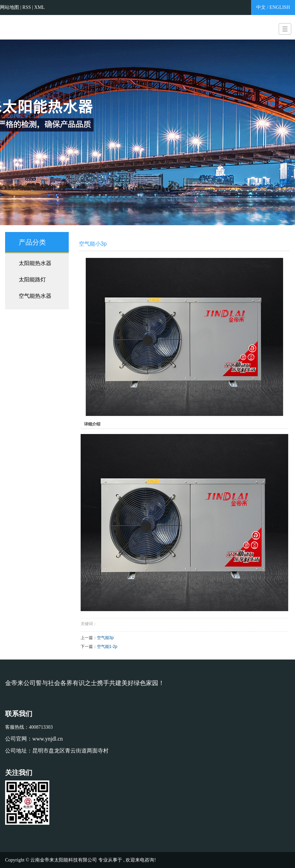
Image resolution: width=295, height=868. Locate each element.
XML (40, 7)
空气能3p (105, 638)
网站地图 (10, 7)
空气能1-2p (107, 647)
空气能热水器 (35, 296)
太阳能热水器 (35, 263)
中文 (261, 7)
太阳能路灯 (32, 280)
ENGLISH (280, 7)
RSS (27, 7)
